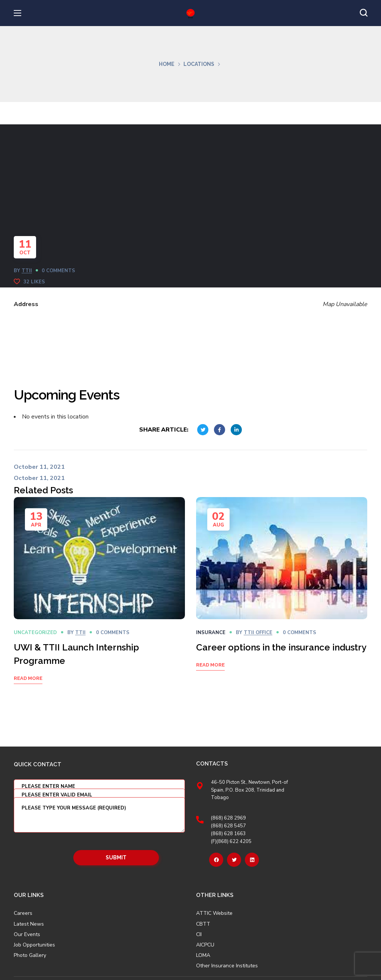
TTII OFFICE (258, 633)
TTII (27, 271)
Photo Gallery (30, 955)
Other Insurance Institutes (227, 966)
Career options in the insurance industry (281, 647)
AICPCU (205, 945)
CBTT (203, 924)
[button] (364, 13)
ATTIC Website (214, 913)
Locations (199, 64)
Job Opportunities (34, 945)
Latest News (29, 924)
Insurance (211, 633)
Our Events (27, 935)
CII (199, 935)
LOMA (203, 955)
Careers (23, 913)
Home (167, 64)
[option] (99, 600)
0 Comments (58, 271)
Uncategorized (35, 633)
